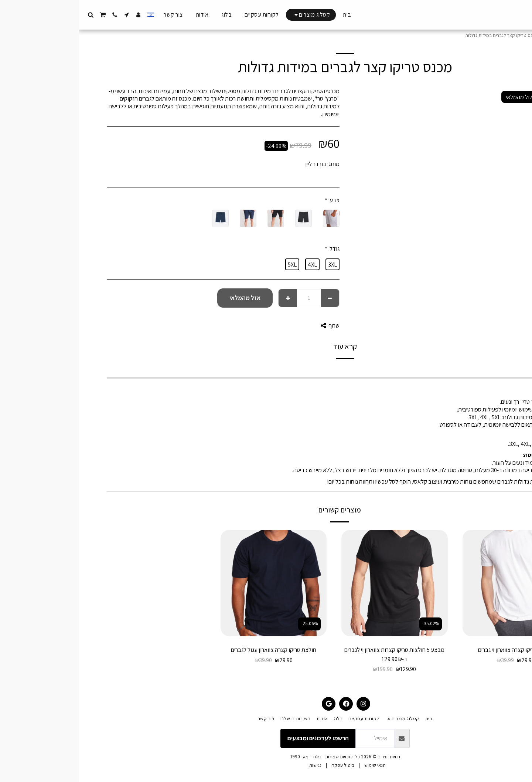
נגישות (236, 765)
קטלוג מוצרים (478, 35)
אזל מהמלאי (166, 298)
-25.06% (230, 624)
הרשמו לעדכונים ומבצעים (239, 738)
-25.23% (472, 624)
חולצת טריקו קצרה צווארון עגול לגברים (195, 650)
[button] (48, 15)
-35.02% (352, 624)
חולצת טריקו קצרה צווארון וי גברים (436, 650)
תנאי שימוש (296, 765)
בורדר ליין (237, 164)
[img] (437, 583)
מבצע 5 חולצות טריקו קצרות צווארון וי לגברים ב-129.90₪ (315, 654)
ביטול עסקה (264, 765)
